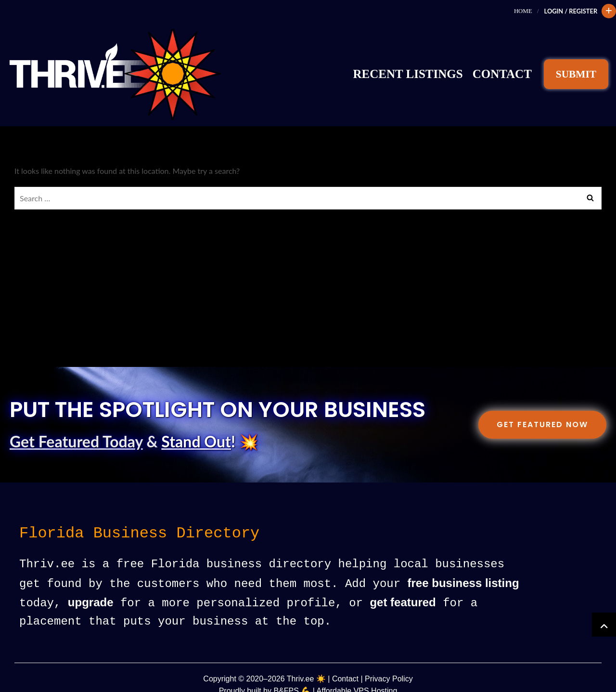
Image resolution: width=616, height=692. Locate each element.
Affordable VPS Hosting (357, 676)
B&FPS (286, 676)
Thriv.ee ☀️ (306, 664)
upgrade (91, 588)
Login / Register (570, 11)
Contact (502, 67)
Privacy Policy (389, 664)
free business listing (463, 569)
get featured (403, 588)
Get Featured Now (542, 411)
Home (523, 11)
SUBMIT (576, 67)
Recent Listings (408, 67)
